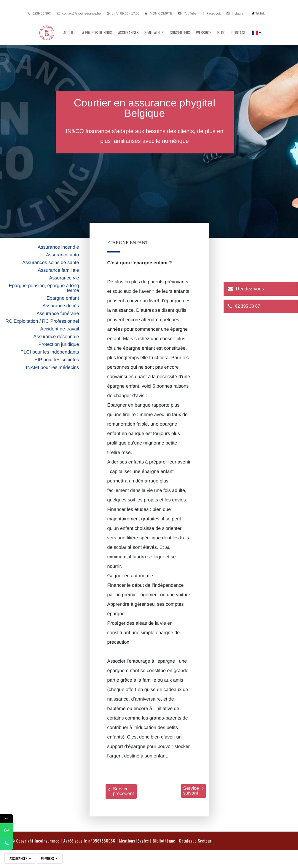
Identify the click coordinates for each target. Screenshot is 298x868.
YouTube (187, 14)
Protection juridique (59, 345)
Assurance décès (61, 306)
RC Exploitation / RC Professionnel (42, 321)
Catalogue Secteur (195, 841)
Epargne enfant (63, 298)
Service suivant (193, 791)
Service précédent (121, 791)
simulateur (154, 33)
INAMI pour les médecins (53, 368)
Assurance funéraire (58, 314)
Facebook (212, 14)
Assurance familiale (59, 270)
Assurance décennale (56, 337)
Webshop (204, 33)
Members (48, 859)
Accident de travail (60, 329)
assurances (19, 859)
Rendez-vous (250, 289)
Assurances (128, 33)
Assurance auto (62, 255)
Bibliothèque (164, 841)
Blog (221, 33)
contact (239, 33)
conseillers (180, 33)
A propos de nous (97, 33)
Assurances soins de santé (51, 263)
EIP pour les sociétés (57, 360)
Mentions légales (134, 841)
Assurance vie (64, 278)
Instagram (236, 14)
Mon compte (161, 14)
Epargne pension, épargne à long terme (44, 288)
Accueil (70, 33)
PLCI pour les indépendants (50, 352)
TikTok (258, 14)
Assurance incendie (58, 247)
